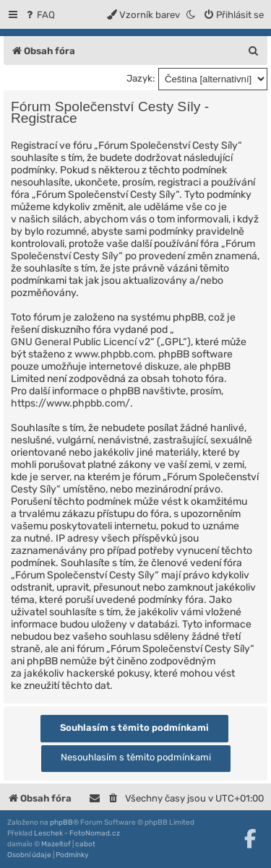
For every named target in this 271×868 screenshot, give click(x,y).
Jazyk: (141, 78)
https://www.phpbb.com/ (70, 403)
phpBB (61, 823)
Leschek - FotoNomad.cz (77, 833)
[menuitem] (39, 15)
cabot (85, 844)
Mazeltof (56, 844)
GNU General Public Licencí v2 (81, 342)
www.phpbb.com (114, 354)
